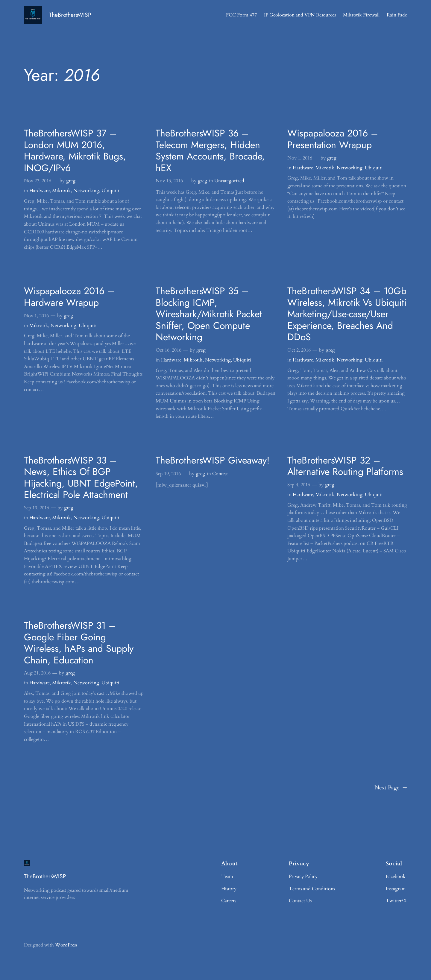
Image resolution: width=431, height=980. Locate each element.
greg (71, 181)
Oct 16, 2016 (169, 350)
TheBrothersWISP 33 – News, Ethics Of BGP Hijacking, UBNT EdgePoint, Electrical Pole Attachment (81, 478)
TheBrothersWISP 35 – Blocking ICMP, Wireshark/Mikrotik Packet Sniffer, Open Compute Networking (209, 314)
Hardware (40, 191)
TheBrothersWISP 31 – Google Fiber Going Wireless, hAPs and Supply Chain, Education (79, 643)
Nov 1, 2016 (300, 158)
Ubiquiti (110, 191)
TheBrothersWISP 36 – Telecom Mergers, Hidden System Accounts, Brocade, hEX (210, 151)
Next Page (391, 788)
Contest (220, 474)
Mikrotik (62, 191)
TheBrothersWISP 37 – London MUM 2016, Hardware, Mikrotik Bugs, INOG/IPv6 (75, 151)
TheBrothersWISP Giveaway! (213, 460)
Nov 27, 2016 (38, 181)
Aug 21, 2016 (37, 673)
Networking (86, 191)
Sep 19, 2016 (37, 508)
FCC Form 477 (241, 15)
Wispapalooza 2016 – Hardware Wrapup (69, 297)
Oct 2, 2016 (299, 350)
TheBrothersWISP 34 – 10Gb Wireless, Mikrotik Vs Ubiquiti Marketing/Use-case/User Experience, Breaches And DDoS (347, 314)
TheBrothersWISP (70, 15)
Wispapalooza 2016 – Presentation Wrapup (333, 139)
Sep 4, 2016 (299, 485)
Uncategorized (229, 181)
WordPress (66, 945)
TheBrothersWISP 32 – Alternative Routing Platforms (345, 466)
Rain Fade (397, 15)
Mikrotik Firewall (361, 15)
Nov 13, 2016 (169, 181)
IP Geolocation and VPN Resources (300, 15)
